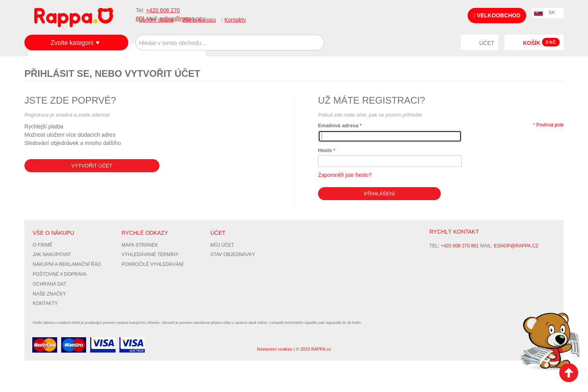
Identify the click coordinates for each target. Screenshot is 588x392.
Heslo (325, 150)
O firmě (43, 245)
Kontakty (235, 20)
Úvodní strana (156, 20)
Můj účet (223, 245)
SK (552, 13)
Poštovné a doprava (60, 274)
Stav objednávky (233, 255)
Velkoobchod (497, 15)
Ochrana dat (50, 284)
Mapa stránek (140, 245)
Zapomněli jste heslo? (345, 175)
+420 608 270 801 (460, 246)
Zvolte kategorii (72, 43)
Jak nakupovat (52, 255)
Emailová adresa (338, 125)
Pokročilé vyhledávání (153, 264)
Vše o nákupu (199, 20)
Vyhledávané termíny (150, 255)
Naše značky (49, 294)
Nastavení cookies (275, 349)
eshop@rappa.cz (516, 246)
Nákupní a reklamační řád (67, 264)
